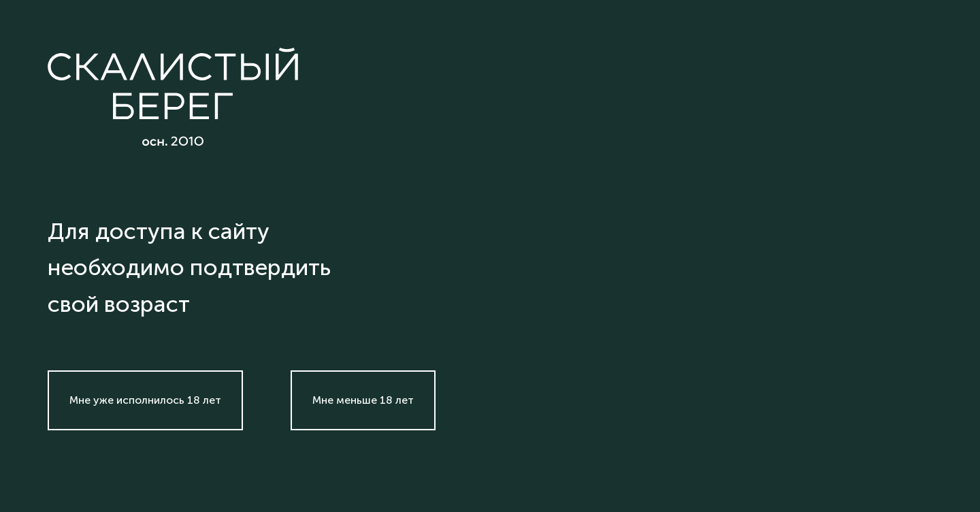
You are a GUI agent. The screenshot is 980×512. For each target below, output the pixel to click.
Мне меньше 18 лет (363, 400)
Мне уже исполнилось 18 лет (145, 400)
